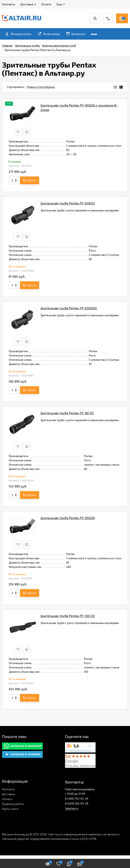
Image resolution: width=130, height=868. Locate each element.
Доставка (8, 794)
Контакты (8, 789)
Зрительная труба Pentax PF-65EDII (68, 203)
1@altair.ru (72, 808)
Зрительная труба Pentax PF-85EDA (68, 518)
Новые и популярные (41, 87)
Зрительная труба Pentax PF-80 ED (67, 413)
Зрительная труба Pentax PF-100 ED (68, 616)
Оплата (7, 799)
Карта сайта (10, 809)
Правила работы (13, 804)
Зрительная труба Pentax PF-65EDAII (69, 308)
